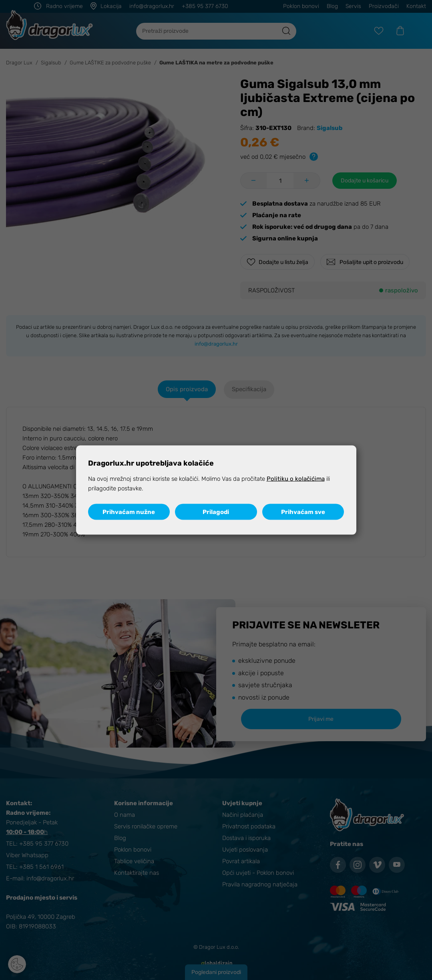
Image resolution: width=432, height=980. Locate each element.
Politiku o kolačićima (296, 478)
